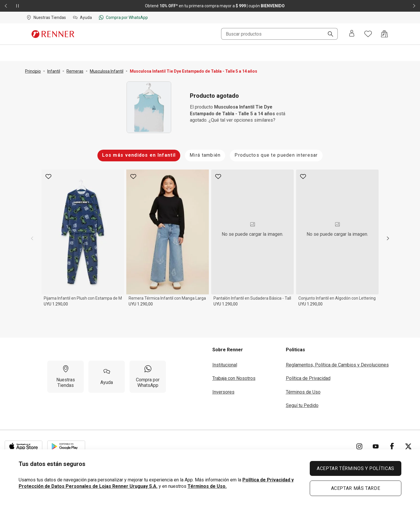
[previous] (32, 238)
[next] (388, 238)
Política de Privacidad (308, 378)
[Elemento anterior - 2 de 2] (6, 6)
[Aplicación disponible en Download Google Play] (66, 446)
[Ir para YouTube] (376, 446)
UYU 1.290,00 (56, 304)
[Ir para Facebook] (392, 446)
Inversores (223, 392)
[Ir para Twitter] (408, 446)
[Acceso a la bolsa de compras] (384, 34)
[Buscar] (328, 34)
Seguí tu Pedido (302, 405)
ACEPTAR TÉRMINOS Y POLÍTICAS (356, 468)
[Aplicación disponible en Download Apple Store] (24, 446)
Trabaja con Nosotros (234, 378)
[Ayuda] (107, 377)
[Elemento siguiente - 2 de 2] (414, 6)
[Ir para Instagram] (359, 446)
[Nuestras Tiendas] (65, 377)
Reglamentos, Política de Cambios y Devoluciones (337, 365)
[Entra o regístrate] (352, 34)
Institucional (225, 365)
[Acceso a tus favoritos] (368, 34)
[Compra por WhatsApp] (148, 377)
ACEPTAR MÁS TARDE (356, 488)
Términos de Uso (303, 392)
